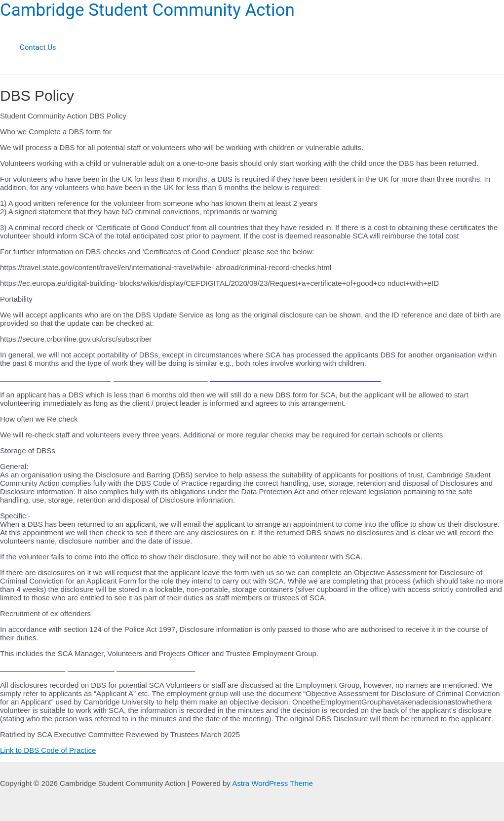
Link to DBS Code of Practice (48, 750)
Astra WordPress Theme (272, 783)
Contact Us (38, 47)
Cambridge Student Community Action (147, 10)
